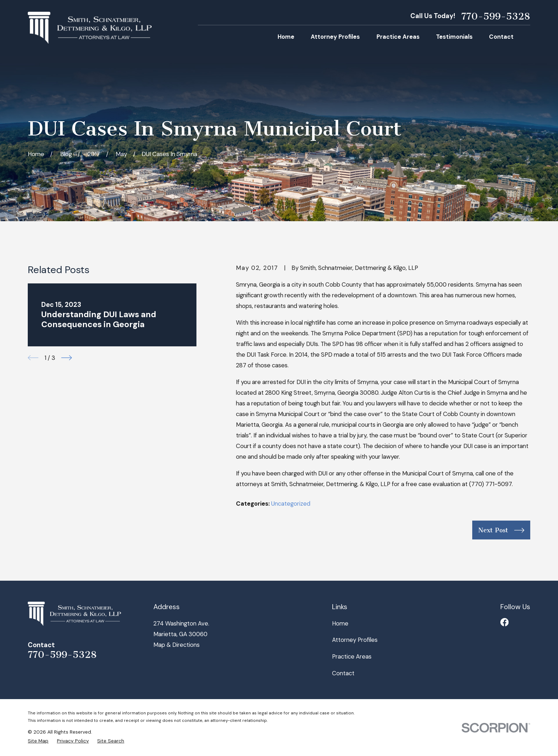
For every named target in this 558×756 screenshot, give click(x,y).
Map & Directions (177, 645)
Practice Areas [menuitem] (398, 37)
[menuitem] (38, 741)
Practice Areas (352, 656)
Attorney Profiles (355, 640)
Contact (343, 673)
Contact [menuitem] (501, 37)
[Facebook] (504, 622)
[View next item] (67, 358)
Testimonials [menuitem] (454, 37)
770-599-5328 (496, 17)
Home (340, 623)
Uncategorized (291, 504)
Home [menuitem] (286, 37)
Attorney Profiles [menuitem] (335, 37)
